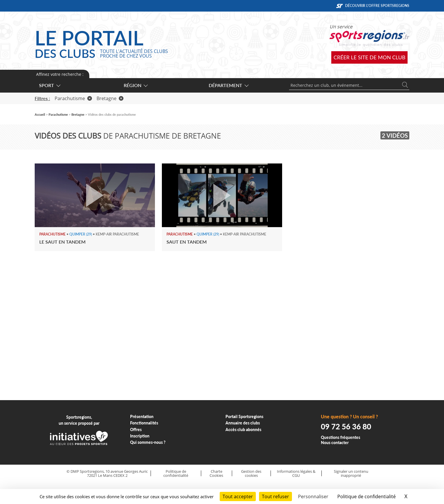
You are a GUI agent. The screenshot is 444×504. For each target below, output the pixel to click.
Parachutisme (73, 98)
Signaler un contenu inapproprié (351, 473)
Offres (136, 429)
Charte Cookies (216, 473)
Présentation (142, 416)
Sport (49, 85)
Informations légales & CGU (296, 473)
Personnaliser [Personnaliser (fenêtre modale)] (313, 496)
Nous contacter (335, 443)
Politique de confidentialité (176, 473)
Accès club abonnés (243, 429)
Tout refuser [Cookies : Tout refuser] (275, 496)
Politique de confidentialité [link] (367, 496)
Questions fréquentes (341, 437)
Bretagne (110, 98)
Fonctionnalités (144, 423)
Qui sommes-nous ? (148, 442)
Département (228, 85)
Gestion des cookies (251, 473)
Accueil (40, 114)
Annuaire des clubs (243, 423)
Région (135, 85)
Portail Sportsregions (244, 416)
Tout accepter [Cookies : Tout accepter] (238, 496)
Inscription (140, 436)
